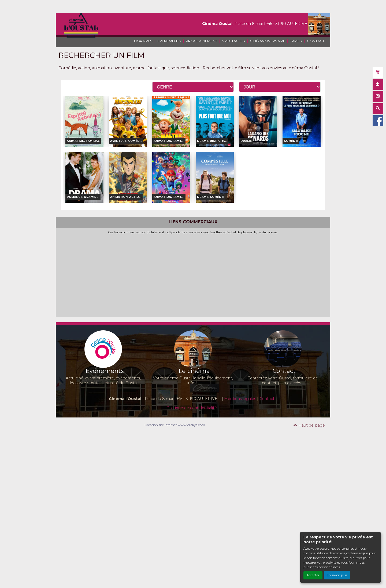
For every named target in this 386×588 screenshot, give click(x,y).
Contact (267, 399)
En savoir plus (337, 575)
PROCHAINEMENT (201, 41)
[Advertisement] (193, 274)
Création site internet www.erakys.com (175, 425)
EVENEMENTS (169, 41)
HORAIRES (143, 41)
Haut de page (309, 425)
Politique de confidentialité (192, 408)
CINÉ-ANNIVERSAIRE (268, 41)
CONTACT (316, 41)
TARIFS (296, 41)
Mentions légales (240, 399)
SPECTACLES (233, 41)
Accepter (313, 575)
